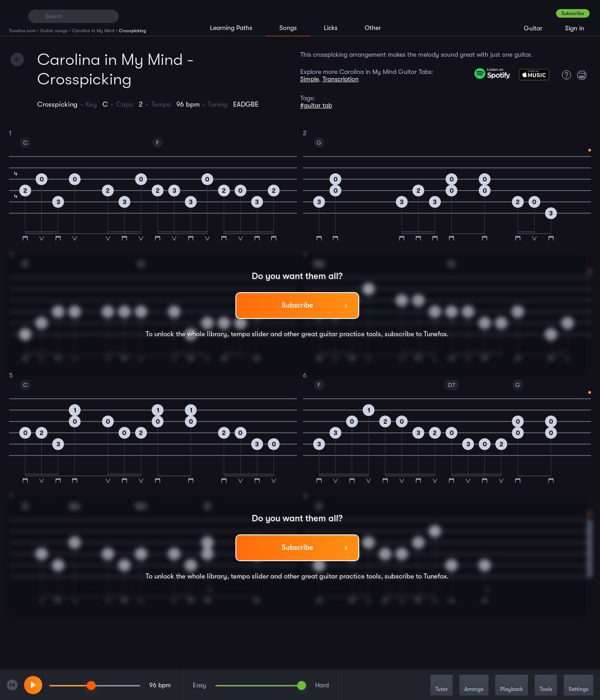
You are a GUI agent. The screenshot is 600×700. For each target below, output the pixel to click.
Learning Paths (231, 28)
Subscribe (573, 13)
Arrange (474, 686)
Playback (512, 686)
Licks (331, 28)
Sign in (575, 28)
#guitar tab (316, 105)
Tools (546, 686)
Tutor (441, 686)
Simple (310, 79)
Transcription (341, 79)
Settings (578, 686)
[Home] (15, 16)
